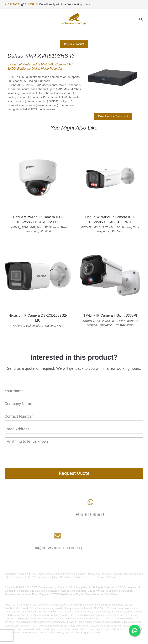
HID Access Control (43, 574)
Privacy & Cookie (107, 577)
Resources (94, 574)
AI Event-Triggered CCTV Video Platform (52, 594)
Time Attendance (63, 577)
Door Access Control (17, 577)
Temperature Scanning (17, 574)
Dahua (118, 574)
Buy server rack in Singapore (104, 591)
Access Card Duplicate (74, 591)
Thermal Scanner (133, 574)
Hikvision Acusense (85, 577)
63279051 (14, 4)
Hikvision (107, 574)
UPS (33, 577)
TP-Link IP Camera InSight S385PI (110, 315)
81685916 (31, 4)
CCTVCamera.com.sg (24, 605)
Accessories (45, 577)
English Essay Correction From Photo (97, 594)
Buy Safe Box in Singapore (45, 591)
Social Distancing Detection (71, 574)
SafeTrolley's (12, 608)
